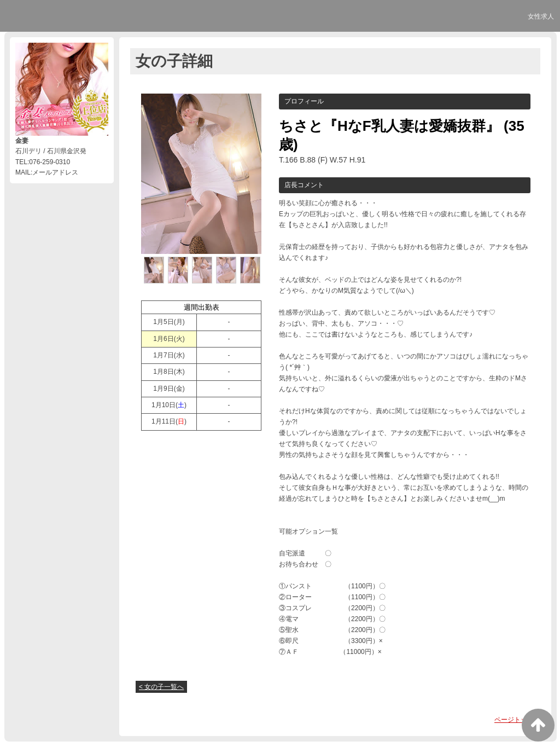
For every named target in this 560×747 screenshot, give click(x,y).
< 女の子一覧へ (161, 687)
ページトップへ (517, 720)
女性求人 (541, 16)
